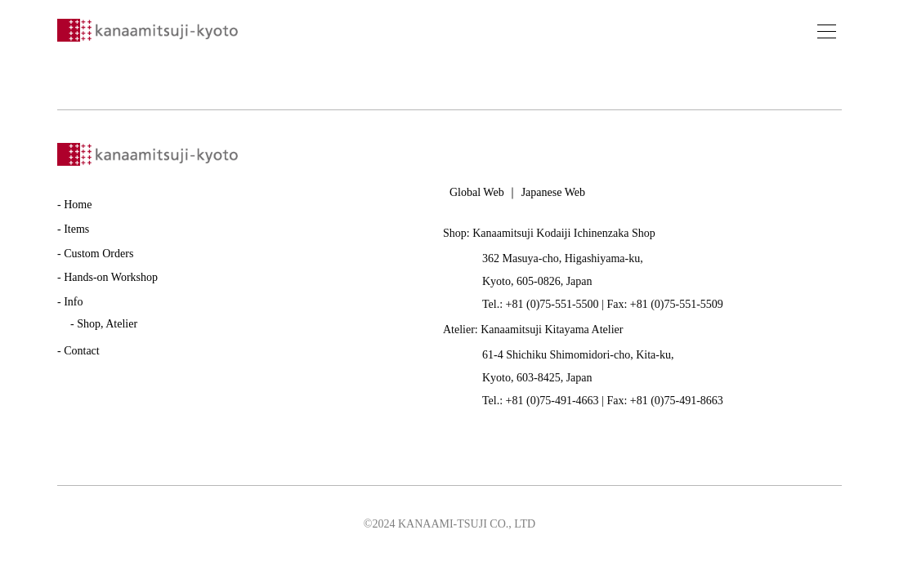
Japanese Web (553, 192)
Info (73, 302)
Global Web (477, 192)
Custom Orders (98, 254)
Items (76, 229)
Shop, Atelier (107, 324)
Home (78, 205)
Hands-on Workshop (111, 277)
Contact (82, 351)
